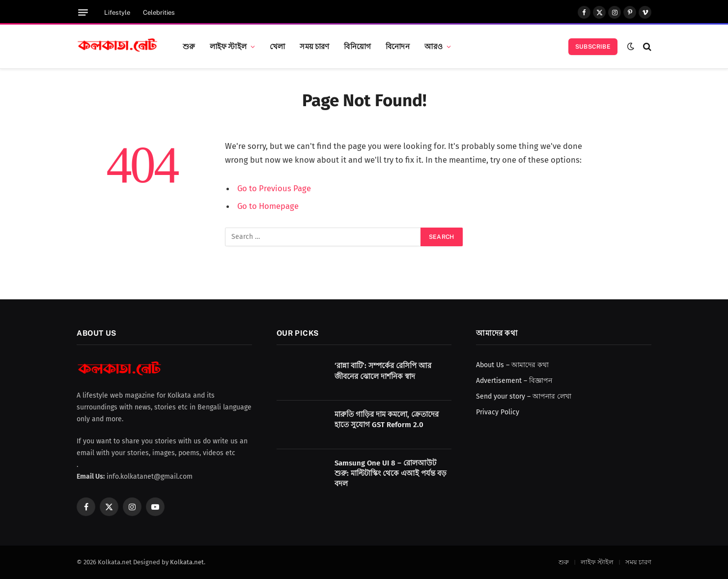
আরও (434, 46)
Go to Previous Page (274, 188)
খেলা (277, 46)
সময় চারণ (314, 46)
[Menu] (83, 13)
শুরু (189, 46)
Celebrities (159, 13)
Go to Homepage (268, 206)
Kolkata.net (187, 562)
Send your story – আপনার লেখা (524, 396)
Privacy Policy (498, 412)
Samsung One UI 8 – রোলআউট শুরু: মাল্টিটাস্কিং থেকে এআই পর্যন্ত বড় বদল (391, 474)
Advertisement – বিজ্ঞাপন (514, 381)
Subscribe (593, 47)
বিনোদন (398, 46)
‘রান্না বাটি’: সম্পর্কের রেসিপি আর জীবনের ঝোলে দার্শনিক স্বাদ (383, 371)
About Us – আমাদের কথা (512, 365)
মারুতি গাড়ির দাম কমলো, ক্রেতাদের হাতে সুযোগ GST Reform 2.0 (387, 420)
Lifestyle (117, 13)
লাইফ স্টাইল (228, 46)
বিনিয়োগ (357, 46)
